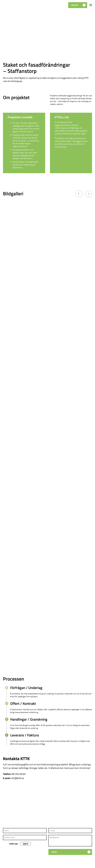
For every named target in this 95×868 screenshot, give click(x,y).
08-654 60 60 (19, 774)
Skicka (71, 852)
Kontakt (79, 5)
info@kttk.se (17, 778)
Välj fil (25, 844)
